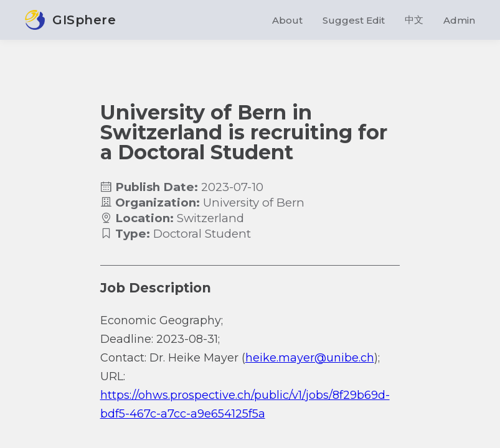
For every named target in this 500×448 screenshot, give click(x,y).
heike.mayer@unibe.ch (310, 358)
